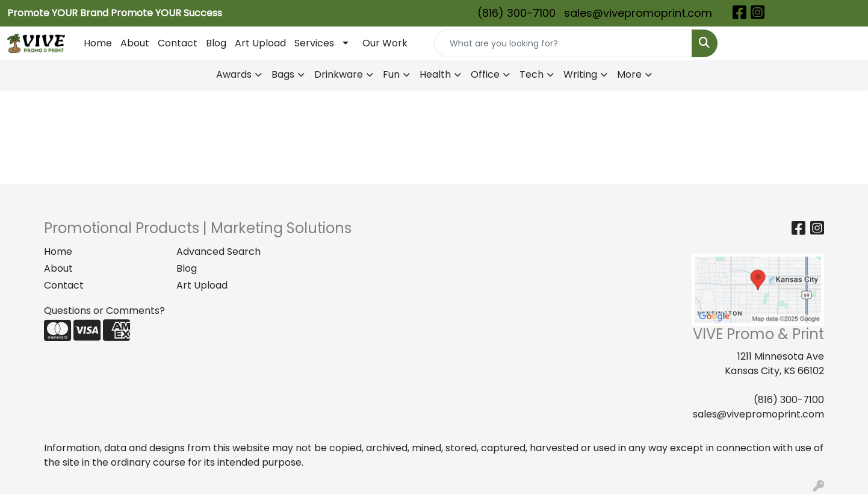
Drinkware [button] (339, 74)
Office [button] (485, 74)
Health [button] (435, 74)
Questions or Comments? (104, 311)
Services (314, 43)
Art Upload (260, 43)
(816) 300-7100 (516, 13)
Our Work (385, 43)
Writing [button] (580, 74)
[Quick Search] (563, 43)
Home (98, 43)
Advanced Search (219, 252)
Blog (216, 43)
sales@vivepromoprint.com (638, 13)
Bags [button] (283, 74)
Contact (178, 43)
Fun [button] (391, 74)
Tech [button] (532, 74)
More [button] (629, 74)
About (135, 43)
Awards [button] (234, 74)
